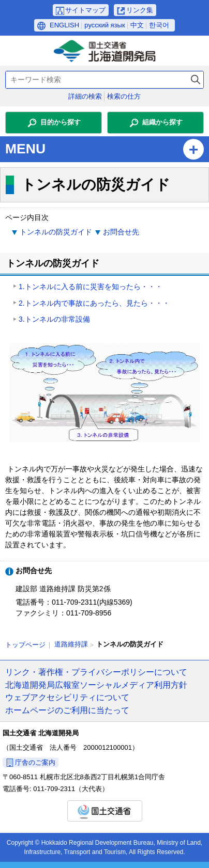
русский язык (104, 25)
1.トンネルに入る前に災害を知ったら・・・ (91, 287)
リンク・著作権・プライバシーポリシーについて (96, 672)
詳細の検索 (85, 96)
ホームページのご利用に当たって (67, 710)
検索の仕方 (124, 96)
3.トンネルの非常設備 (54, 319)
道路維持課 (71, 644)
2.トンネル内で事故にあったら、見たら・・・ (94, 303)
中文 (137, 25)
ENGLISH (64, 25)
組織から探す (162, 122)
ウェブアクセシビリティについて (67, 697)
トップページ (25, 645)
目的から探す (61, 122)
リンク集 (140, 10)
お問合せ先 (121, 232)
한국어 (159, 25)
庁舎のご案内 (35, 762)
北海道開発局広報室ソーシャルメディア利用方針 (96, 685)
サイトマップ (85, 10)
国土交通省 (105, 811)
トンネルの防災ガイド (56, 232)
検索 (196, 80)
